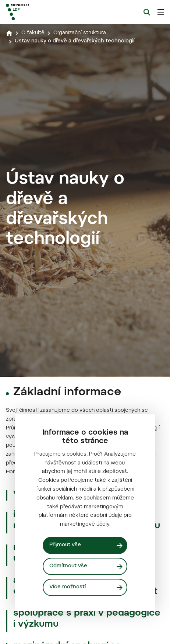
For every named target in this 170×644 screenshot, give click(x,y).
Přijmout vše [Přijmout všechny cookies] (65, 545)
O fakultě (33, 33)
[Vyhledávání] (147, 12)
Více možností (68, 587)
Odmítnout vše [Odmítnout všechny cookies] (68, 566)
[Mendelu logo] (43, 12)
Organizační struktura (80, 33)
